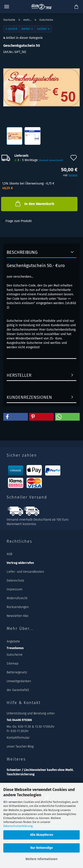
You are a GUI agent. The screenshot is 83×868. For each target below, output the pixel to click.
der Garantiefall (18, 690)
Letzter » (43, 29)
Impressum (14, 589)
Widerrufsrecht (17, 598)
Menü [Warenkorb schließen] (7, 7)
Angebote (13, 641)
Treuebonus (15, 648)
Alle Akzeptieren (42, 835)
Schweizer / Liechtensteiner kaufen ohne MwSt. (40, 770)
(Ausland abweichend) (51, 160)
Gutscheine (15, 655)
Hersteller (19, 375)
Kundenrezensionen (29, 397)
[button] (16, 417)
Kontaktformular (18, 738)
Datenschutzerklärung (18, 826)
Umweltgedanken (19, 681)
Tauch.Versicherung (21, 774)
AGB (9, 554)
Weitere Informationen (41, 859)
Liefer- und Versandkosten (25, 572)
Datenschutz (15, 581)
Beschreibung (22, 252)
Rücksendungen (18, 607)
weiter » (27, 29)
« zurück (11, 29)
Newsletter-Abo (17, 616)
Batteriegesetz (17, 672)
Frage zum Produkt (19, 221)
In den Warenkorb (34, 203)
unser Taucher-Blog (20, 747)
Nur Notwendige (42, 848)
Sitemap (13, 664)
